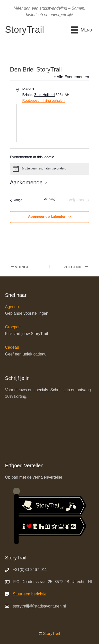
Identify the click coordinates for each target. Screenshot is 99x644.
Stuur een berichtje (30, 594)
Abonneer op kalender (47, 217)
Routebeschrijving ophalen (43, 101)
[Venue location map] (50, 123)
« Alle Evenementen (71, 77)
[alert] (50, 169)
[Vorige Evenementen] (16, 200)
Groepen (13, 327)
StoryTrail (52, 634)
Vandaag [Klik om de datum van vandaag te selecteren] (49, 199)
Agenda (12, 307)
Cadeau (12, 347)
